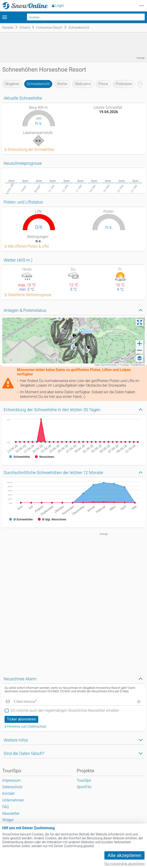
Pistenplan (124, 84)
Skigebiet (12, 84)
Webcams (83, 84)
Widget (8, 820)
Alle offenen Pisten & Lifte (28, 246)
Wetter (62, 84)
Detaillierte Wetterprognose (30, 295)
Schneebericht (38, 84)
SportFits (84, 787)
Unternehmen (13, 800)
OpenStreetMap (109, 365)
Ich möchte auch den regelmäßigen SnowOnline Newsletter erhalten (65, 710)
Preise (103, 84)
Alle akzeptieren (124, 855)
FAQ (5, 807)
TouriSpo (84, 780)
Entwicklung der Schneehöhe (31, 150)
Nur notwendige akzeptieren (125, 864)
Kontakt (8, 794)
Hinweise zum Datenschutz (27, 727)
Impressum (11, 780)
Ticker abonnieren (21, 719)
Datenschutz (12, 787)
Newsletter (11, 814)
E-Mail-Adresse (25, 702)
